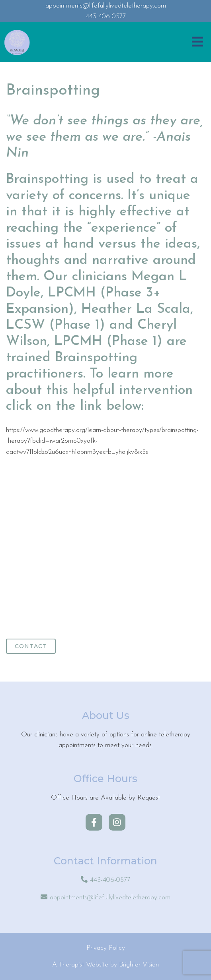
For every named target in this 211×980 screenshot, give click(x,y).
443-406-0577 (110, 880)
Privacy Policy (106, 948)
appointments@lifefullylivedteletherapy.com (110, 898)
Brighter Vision (139, 965)
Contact (31, 646)
